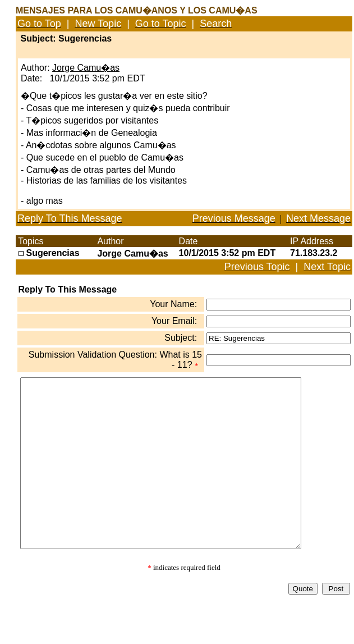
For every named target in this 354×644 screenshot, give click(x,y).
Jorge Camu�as (86, 68)
